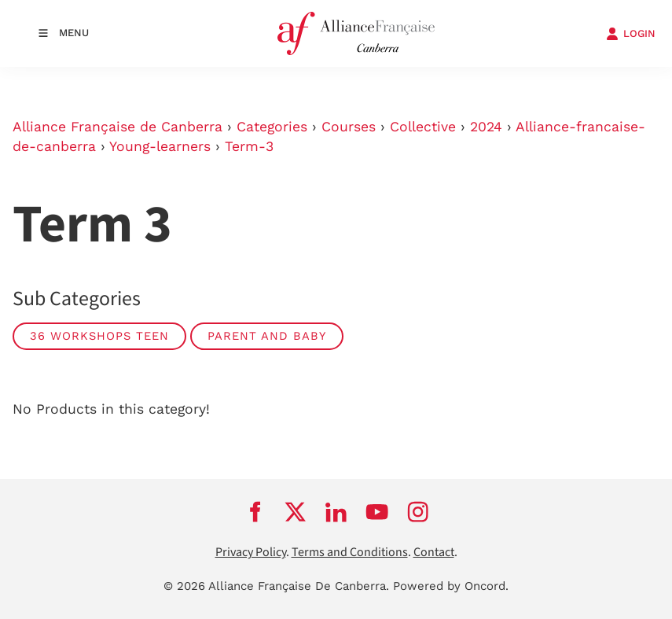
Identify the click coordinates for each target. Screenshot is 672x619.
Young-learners (160, 146)
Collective (423, 127)
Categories (272, 127)
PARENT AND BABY (267, 336)
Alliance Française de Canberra (118, 127)
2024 (486, 127)
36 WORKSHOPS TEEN (99, 336)
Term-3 (249, 146)
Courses (349, 127)
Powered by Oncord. (451, 586)
